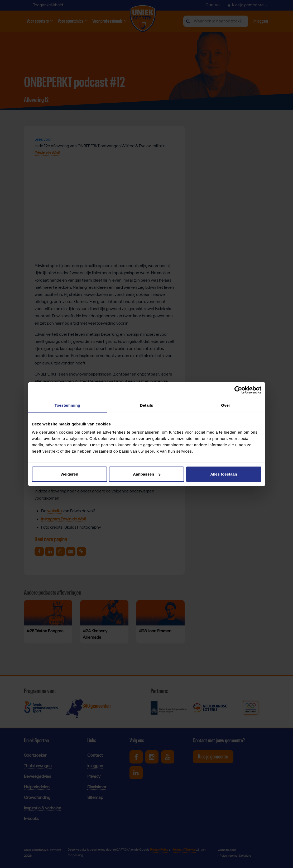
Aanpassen (147, 474)
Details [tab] (147, 405)
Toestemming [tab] (68, 405)
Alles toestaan (224, 474)
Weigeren (69, 474)
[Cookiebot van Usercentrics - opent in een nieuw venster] (238, 390)
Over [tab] (226, 405)
